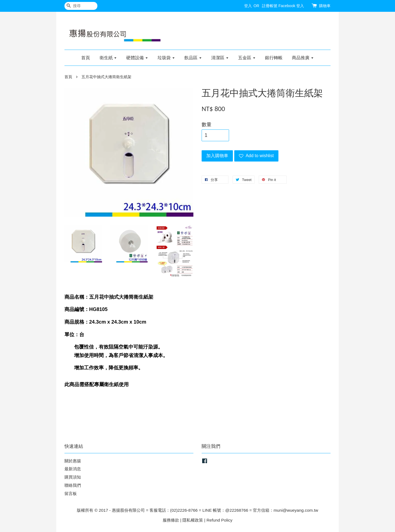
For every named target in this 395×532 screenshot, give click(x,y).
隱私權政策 (193, 520)
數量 (207, 124)
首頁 (86, 58)
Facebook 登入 (291, 6)
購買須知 (73, 477)
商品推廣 (303, 58)
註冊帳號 (270, 6)
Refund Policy (219, 520)
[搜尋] (81, 6)
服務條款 (171, 520)
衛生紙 (108, 58)
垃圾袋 (166, 58)
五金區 (247, 58)
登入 (248, 6)
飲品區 (193, 58)
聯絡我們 (73, 485)
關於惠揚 (73, 461)
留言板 (71, 493)
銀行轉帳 (274, 58)
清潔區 (220, 58)
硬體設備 (137, 58)
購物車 (325, 6)
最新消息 (73, 469)
